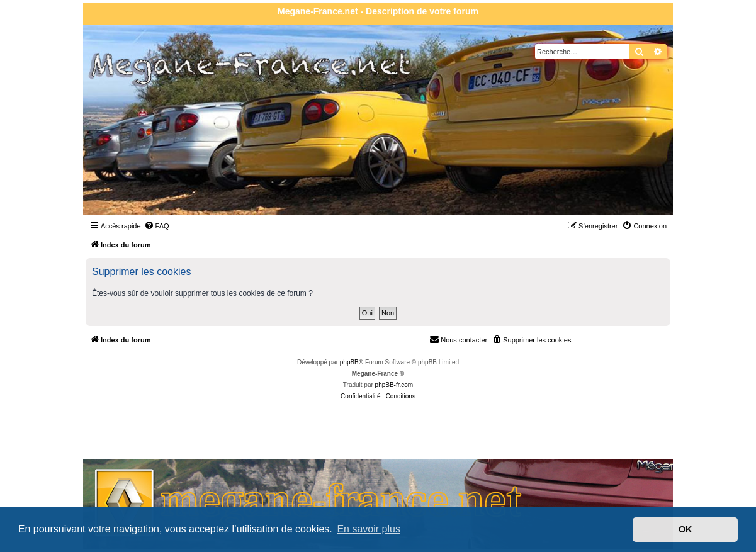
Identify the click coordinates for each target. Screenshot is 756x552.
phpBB (349, 362)
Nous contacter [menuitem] (458, 339)
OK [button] (685, 529)
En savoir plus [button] (369, 529)
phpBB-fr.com (394, 385)
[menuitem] (157, 226)
